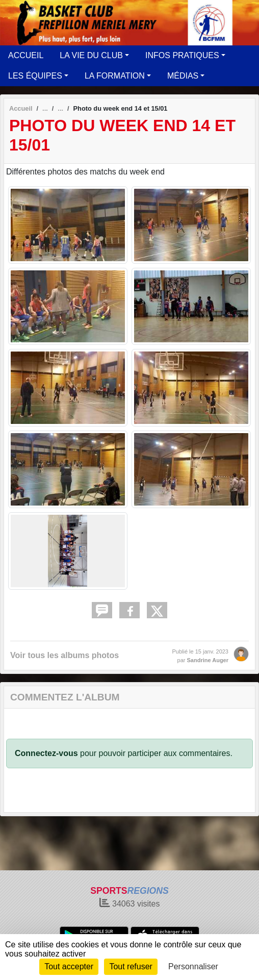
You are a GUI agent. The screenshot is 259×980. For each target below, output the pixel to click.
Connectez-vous (46, 753)
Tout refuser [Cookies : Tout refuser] (131, 966)
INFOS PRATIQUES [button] (182, 55)
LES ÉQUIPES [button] (35, 76)
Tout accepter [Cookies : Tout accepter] (69, 966)
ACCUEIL (26, 55)
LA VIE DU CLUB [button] (91, 55)
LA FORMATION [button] (115, 76)
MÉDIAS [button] (183, 76)
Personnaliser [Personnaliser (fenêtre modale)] (193, 966)
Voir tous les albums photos (64, 655)
